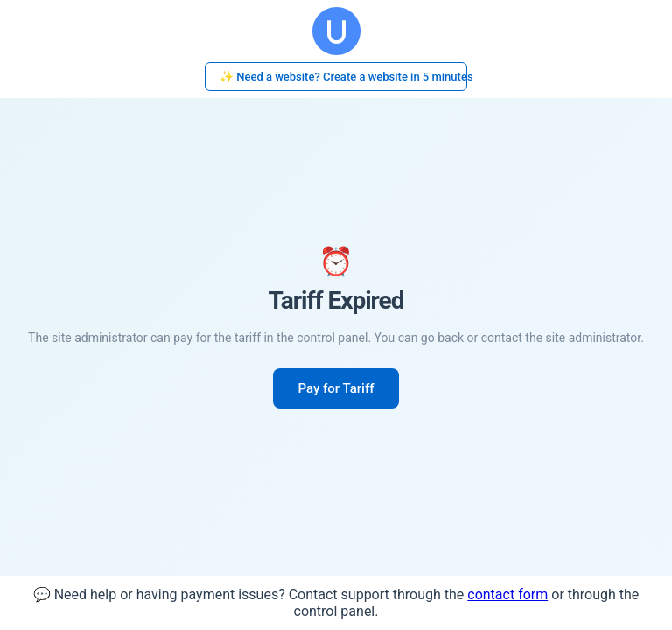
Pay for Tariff (336, 388)
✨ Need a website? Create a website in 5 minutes (343, 77)
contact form (507, 595)
